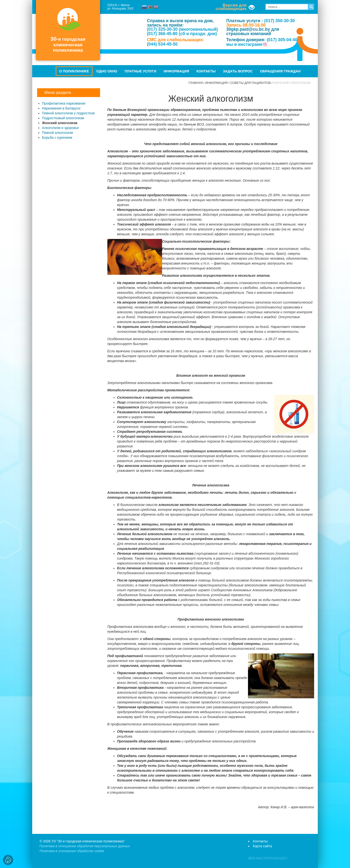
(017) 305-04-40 (282, 40)
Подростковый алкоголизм (63, 118)
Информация (176, 71)
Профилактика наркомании (64, 103)
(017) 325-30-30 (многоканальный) (182, 29)
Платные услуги (141, 71)
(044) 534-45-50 (162, 44)
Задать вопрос (238, 71)
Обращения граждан (280, 71)
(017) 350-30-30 (279, 21)
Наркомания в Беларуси (61, 108)
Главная (196, 83)
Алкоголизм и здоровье (61, 128)
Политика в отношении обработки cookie (72, 851)
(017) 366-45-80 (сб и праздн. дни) (182, 34)
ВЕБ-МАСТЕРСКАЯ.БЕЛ (268, 858)
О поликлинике (74, 71)
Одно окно (107, 71)
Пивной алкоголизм (57, 133)
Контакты (206, 71)
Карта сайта (262, 846)
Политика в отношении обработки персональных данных (85, 846)
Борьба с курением (57, 138)
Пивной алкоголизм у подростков (68, 113)
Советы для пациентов (250, 83)
